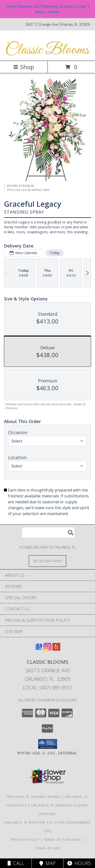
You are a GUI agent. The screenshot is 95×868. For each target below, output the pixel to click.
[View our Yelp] (56, 649)
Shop (24, 67)
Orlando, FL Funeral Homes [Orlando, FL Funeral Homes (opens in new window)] (34, 797)
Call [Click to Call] (16, 863)
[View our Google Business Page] (39, 649)
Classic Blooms (47, 50)
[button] (48, 744)
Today (55, 253)
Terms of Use (47, 848)
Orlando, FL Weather (25, 822)
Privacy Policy (25, 840)
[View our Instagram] (47, 649)
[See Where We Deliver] (47, 561)
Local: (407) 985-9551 (47, 688)
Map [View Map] (47, 863)
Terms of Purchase (62, 840)
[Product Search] (48, 533)
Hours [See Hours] (79, 863)
